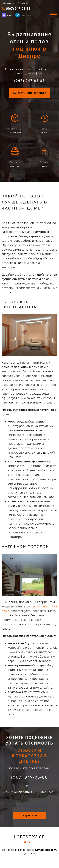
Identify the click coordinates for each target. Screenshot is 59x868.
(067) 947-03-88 (18, 9)
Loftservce (29, 840)
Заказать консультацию (29, 94)
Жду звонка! (29, 816)
